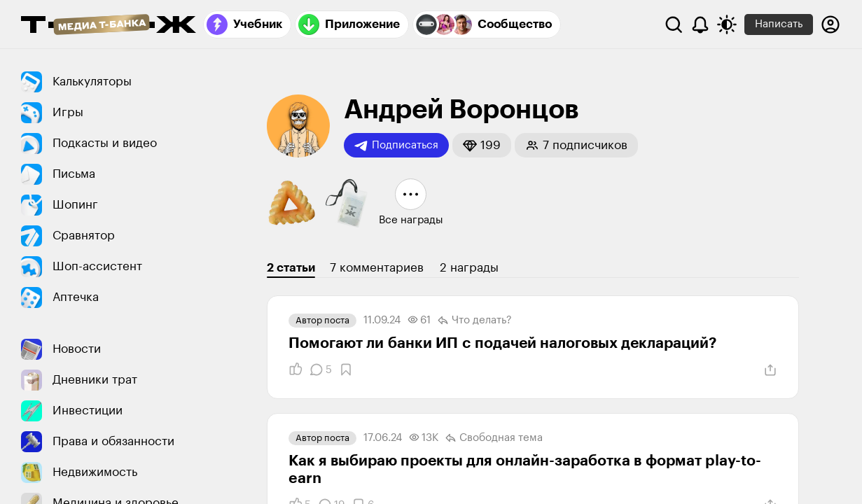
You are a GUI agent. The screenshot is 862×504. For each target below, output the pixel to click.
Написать (779, 24)
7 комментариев (377, 268)
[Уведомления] (700, 24)
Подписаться (396, 146)
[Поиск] (674, 24)
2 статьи (291, 268)
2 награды (469, 268)
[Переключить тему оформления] (727, 24)
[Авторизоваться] (830, 24)
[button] (482, 145)
